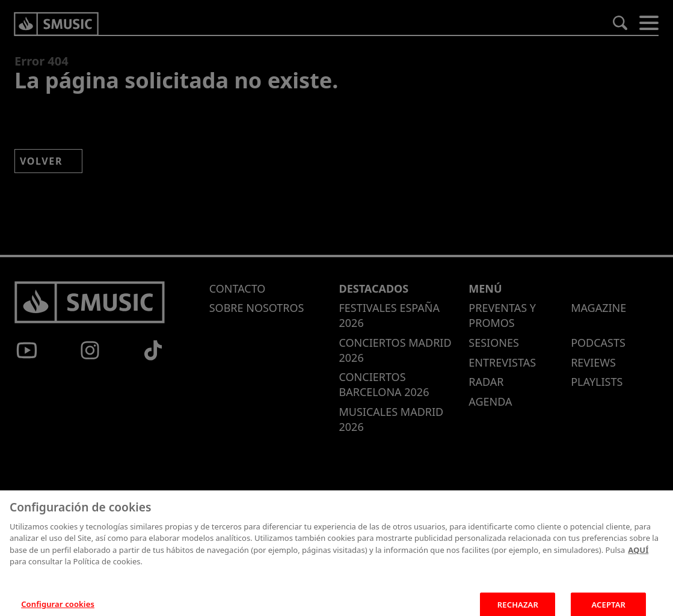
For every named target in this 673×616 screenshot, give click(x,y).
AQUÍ (638, 557)
